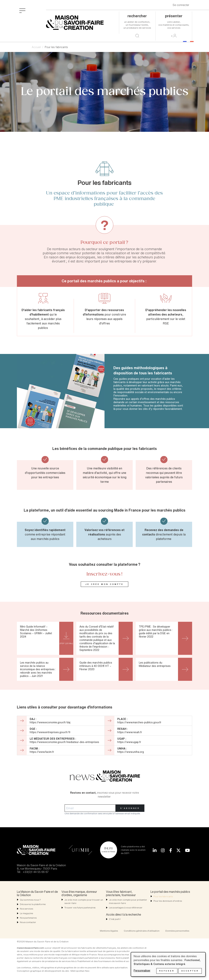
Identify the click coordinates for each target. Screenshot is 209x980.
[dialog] (168, 964)
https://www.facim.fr (42, 752)
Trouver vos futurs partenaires (80, 908)
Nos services (26, 909)
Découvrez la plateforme (33, 904)
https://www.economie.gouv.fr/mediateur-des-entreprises (64, 742)
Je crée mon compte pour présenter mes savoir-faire (128, 901)
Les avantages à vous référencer (126, 908)
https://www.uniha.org (131, 752)
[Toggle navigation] (22, 10)
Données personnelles (177, 931)
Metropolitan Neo (80, 971)
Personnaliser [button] (142, 970)
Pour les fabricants (163, 896)
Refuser (167, 971)
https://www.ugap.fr (129, 742)
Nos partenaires (28, 918)
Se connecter (181, 5)
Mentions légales (109, 931)
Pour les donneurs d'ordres (168, 901)
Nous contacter (28, 922)
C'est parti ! (115, 919)
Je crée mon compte (104, 584)
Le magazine (26, 913)
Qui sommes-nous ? (30, 900)
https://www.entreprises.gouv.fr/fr (50, 732)
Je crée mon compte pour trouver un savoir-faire (84, 901)
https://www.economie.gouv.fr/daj (50, 722)
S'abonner (130, 808)
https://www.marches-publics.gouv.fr (139, 722)
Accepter (190, 971)
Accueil (36, 47)
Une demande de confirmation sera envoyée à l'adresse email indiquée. (103, 813)
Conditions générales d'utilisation (142, 931)
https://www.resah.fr (130, 732)
